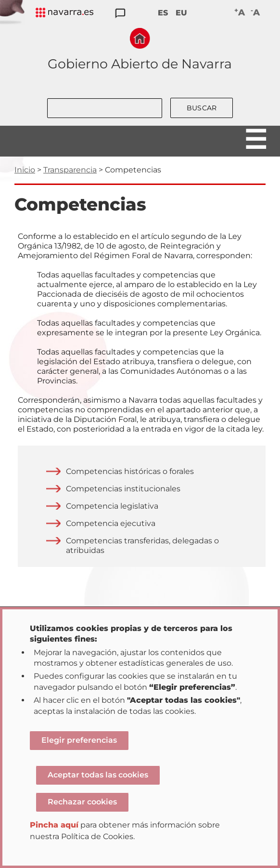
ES (163, 13)
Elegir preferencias (79, 740)
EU (181, 13)
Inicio (25, 170)
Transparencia (70, 170)
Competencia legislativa (112, 506)
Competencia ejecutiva (111, 523)
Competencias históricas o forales (130, 471)
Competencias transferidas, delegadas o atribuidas (142, 546)
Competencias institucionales (123, 489)
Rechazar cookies (82, 802)
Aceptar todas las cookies (98, 775)
